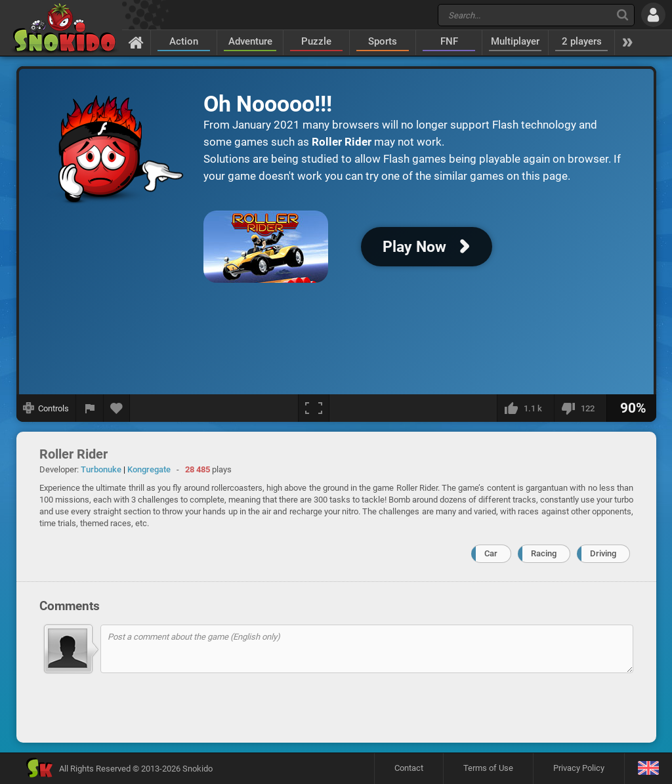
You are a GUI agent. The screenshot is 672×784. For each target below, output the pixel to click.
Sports (383, 41)
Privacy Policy (579, 768)
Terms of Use (488, 768)
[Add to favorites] (117, 408)
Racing (544, 553)
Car (491, 553)
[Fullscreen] (314, 408)
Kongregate (149, 469)
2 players (582, 41)
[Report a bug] (90, 408)
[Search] (622, 15)
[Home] (136, 42)
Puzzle (316, 41)
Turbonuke (101, 469)
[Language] (648, 769)
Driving (603, 553)
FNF (449, 41)
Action (184, 41)
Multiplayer (515, 41)
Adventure (250, 41)
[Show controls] (46, 408)
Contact (409, 768)
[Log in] (653, 15)
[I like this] (525, 408)
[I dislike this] (580, 408)
